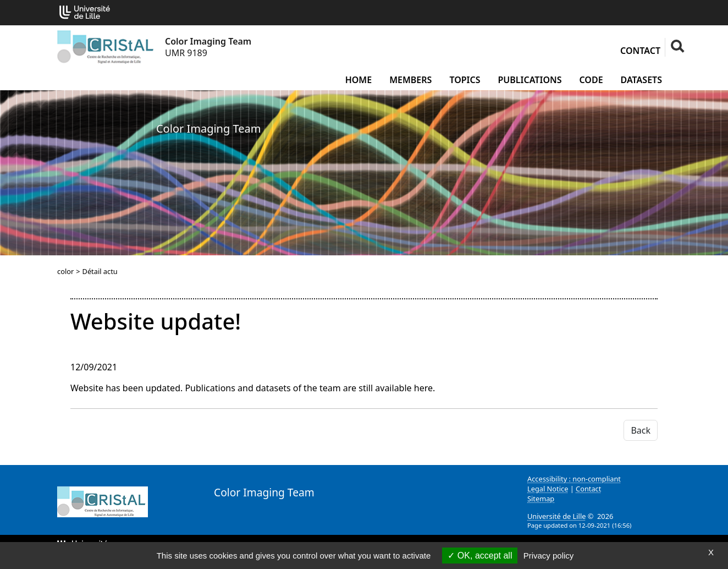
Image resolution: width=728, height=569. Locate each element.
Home (359, 80)
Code (591, 80)
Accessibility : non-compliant (574, 479)
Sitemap (541, 499)
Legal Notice (548, 489)
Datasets (641, 80)
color (65, 271)
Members (410, 80)
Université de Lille (556, 516)
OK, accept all (480, 556)
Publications (530, 80)
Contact (640, 51)
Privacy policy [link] (549, 556)
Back (641, 430)
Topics (465, 80)
